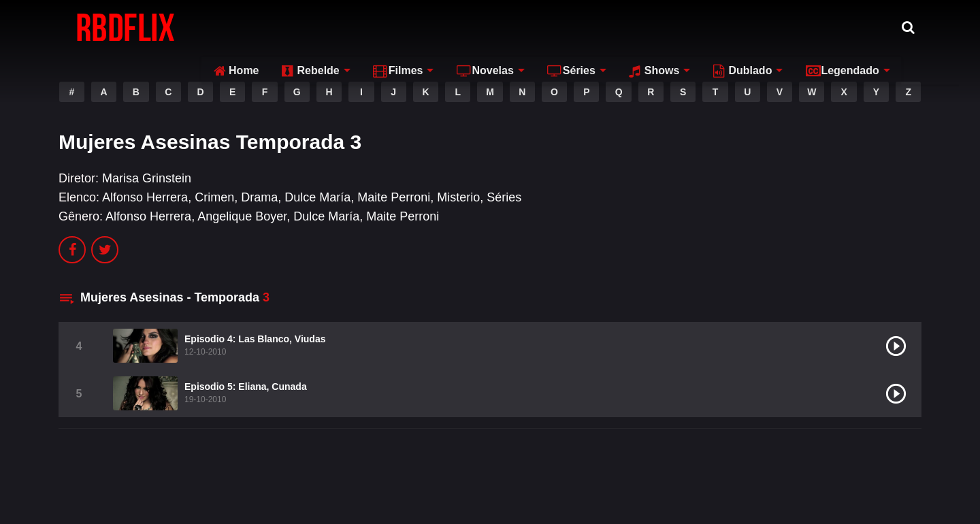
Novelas (477, 27)
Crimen (214, 197)
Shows (647, 27)
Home (229, 27)
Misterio (458, 197)
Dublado (735, 27)
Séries (564, 27)
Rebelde (303, 27)
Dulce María (317, 197)
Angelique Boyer (242, 216)
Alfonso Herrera (145, 197)
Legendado (835, 27)
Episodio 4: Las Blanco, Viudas (255, 339)
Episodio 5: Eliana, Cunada (246, 387)
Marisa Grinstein (147, 178)
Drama (259, 197)
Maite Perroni (394, 197)
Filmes (391, 27)
